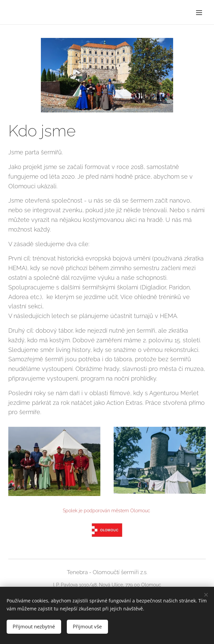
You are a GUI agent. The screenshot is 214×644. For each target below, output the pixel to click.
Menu (199, 13)
